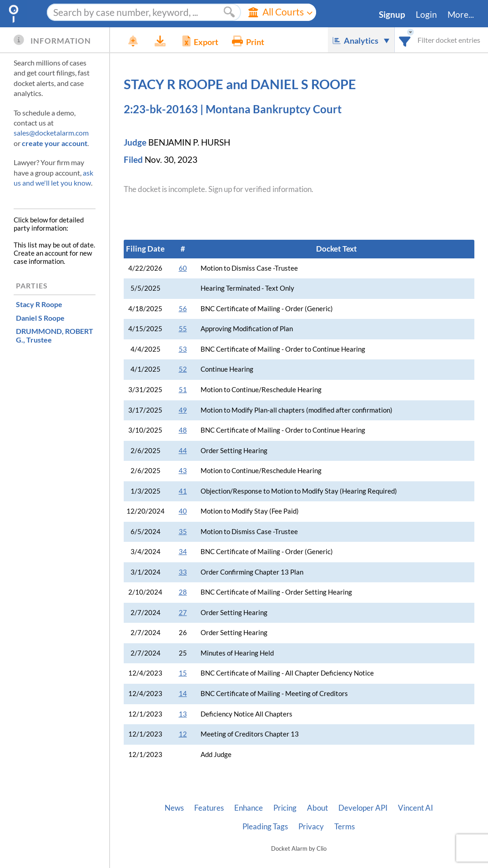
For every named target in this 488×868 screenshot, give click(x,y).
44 (183, 451)
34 (183, 552)
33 (183, 572)
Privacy (311, 827)
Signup (392, 15)
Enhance (249, 808)
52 (183, 369)
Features (209, 808)
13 (183, 714)
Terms (345, 827)
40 (183, 511)
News (174, 808)
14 (183, 694)
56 (183, 309)
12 (183, 734)
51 (183, 390)
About (317, 808)
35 (183, 532)
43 (183, 471)
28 (183, 592)
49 (183, 410)
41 (183, 491)
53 (183, 349)
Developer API (363, 808)
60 (183, 268)
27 (183, 613)
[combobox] (405, 40)
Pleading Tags (265, 827)
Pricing (285, 808)
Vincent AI (415, 808)
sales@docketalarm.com (51, 133)
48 (183, 430)
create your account (55, 143)
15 (183, 673)
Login (426, 15)
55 (183, 329)
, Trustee (55, 335)
